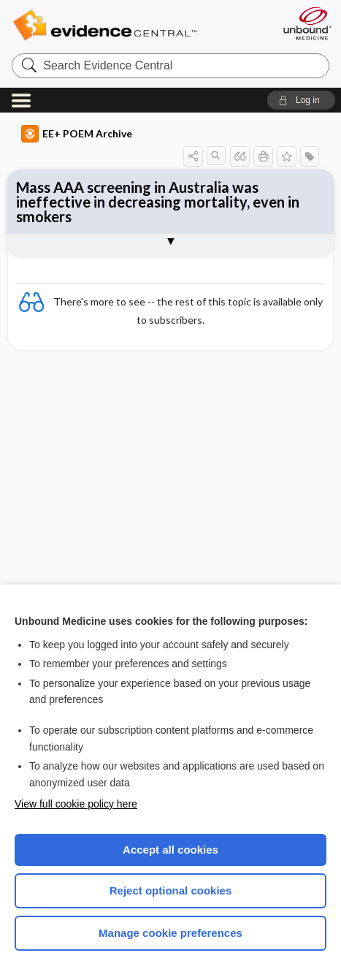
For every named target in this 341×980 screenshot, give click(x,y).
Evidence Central (127, 25)
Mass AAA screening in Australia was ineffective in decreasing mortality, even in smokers (158, 202)
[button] (301, 100)
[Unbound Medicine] (307, 23)
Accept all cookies (170, 850)
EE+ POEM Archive (77, 134)
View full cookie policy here (76, 804)
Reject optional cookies (171, 890)
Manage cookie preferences (170, 933)
